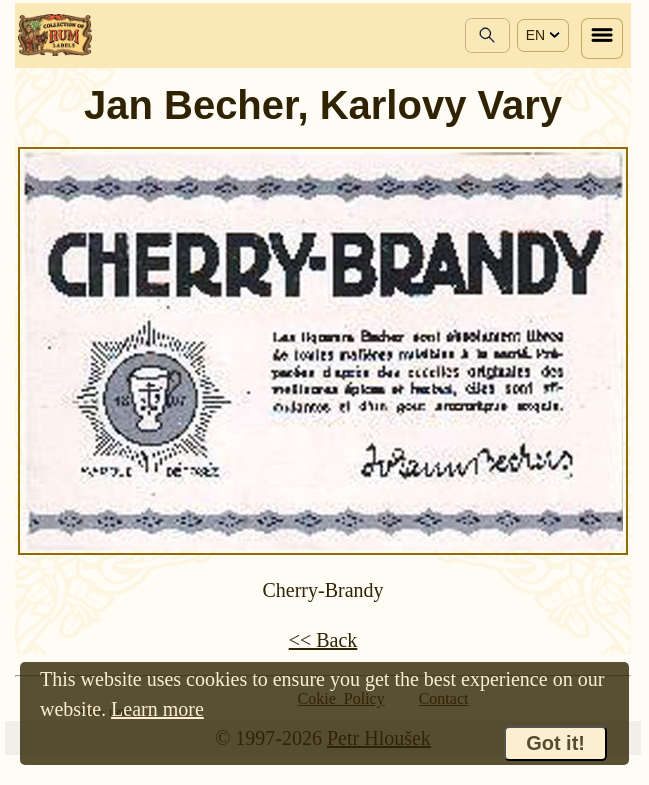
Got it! (555, 743)
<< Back (323, 640)
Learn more (157, 709)
